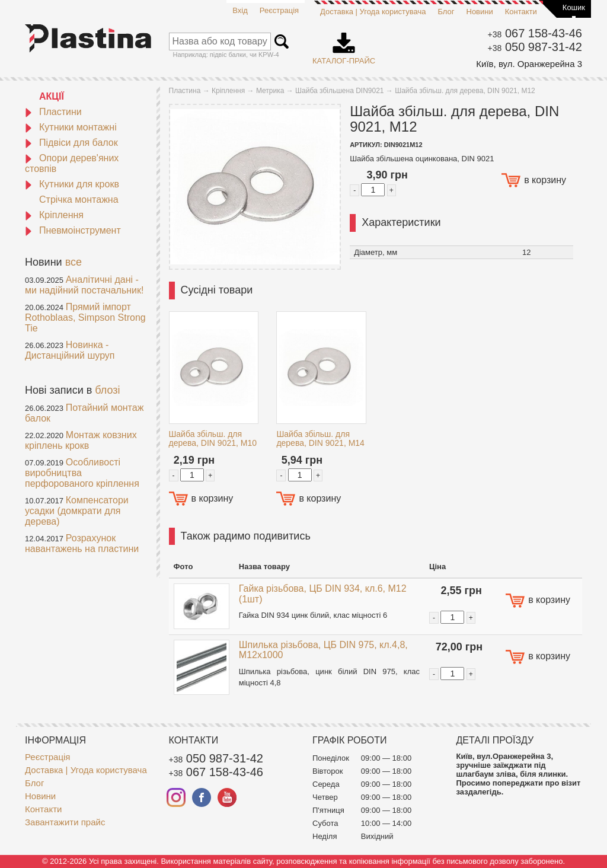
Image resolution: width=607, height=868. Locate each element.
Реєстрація (279, 10)
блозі (107, 390)
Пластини (53, 112)
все (74, 262)
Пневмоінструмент (73, 230)
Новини (480, 12)
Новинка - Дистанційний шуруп (70, 350)
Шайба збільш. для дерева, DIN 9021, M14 (320, 438)
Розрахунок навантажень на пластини (82, 543)
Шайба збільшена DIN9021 (339, 91)
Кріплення (54, 215)
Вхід (240, 10)
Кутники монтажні (71, 127)
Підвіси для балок (71, 143)
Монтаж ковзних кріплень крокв (81, 440)
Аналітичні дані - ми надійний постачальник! (84, 285)
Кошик (574, 7)
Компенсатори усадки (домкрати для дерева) (77, 511)
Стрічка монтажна (79, 200)
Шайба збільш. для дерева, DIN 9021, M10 (213, 438)
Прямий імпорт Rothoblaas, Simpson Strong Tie (85, 317)
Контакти (521, 12)
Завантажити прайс (65, 822)
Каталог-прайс (344, 44)
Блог (446, 12)
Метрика (270, 91)
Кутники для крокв (72, 184)
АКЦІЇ (52, 96)
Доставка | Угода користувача (373, 12)
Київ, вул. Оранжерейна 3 (529, 64)
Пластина (185, 91)
